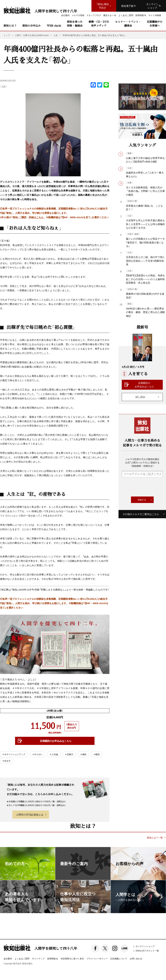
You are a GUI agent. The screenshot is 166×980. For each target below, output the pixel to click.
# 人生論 (54, 754)
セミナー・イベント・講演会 (128, 24)
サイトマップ (38, 958)
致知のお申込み (31, 26)
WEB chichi (54, 26)
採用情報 (53, 959)
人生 (4, 86)
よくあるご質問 (22, 958)
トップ (7, 35)
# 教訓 (97, 754)
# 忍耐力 (69, 754)
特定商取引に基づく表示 (72, 958)
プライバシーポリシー (97, 958)
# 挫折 (83, 754)
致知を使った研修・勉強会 (75, 24)
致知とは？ (10, 26)
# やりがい (38, 754)
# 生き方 (7, 761)
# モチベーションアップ (14, 754)
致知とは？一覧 (155, 838)
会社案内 (8, 958)
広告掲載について (119, 958)
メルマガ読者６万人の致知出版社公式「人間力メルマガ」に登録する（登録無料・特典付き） (142, 462)
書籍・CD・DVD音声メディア (99, 24)
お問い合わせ (136, 958)
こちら (40, 217)
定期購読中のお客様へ (155, 24)
